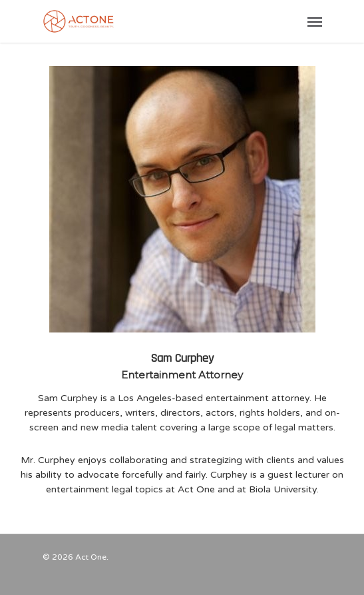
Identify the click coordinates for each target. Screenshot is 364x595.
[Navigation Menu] (315, 21)
